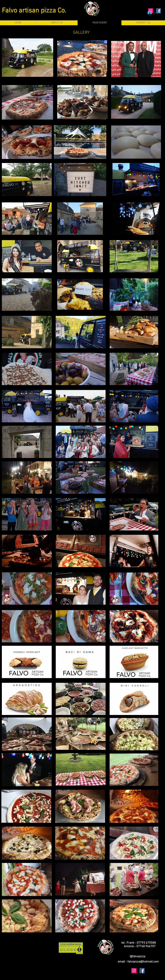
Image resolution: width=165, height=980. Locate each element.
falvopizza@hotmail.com (143, 962)
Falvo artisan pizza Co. (34, 11)
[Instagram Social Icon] (134, 971)
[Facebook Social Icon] (142, 971)
